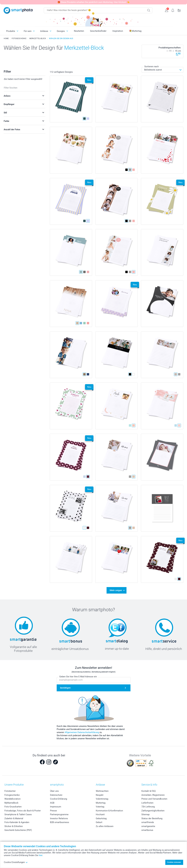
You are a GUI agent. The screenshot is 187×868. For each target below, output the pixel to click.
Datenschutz (56, 795)
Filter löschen (11, 88)
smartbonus (147, 830)
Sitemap (145, 814)
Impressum (56, 807)
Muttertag (101, 803)
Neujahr (100, 795)
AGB (52, 803)
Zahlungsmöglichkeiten (153, 811)
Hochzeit (100, 814)
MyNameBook (11, 803)
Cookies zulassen (174, 862)
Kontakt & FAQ (148, 791)
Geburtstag (101, 818)
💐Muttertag (135, 31)
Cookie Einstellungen (16, 862)
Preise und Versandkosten (154, 799)
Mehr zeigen (116, 590)
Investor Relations (59, 818)
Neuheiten (79, 31)
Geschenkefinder (98, 31)
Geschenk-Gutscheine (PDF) (18, 830)
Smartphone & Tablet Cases (18, 814)
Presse (53, 811)
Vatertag (100, 807)
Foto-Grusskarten (13, 807)
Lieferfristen (147, 803)
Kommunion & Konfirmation (109, 811)
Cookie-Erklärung (59, 799)
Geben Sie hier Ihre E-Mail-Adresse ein (78, 677)
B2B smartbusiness (60, 822)
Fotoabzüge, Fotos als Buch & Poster (23, 811)
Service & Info (149, 785)
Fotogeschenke (12, 795)
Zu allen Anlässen (105, 826)
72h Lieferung (148, 807)
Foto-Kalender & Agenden (17, 822)
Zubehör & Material (14, 818)
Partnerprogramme (59, 814)
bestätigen (65, 688)
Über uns (54, 791)
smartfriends (148, 822)
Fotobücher (10, 791)
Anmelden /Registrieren (153, 795)
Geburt (99, 822)
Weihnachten (102, 791)
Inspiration (118, 31)
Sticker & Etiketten (14, 826)
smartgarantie (148, 826)
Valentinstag (102, 799)
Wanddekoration (12, 799)
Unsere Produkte (14, 785)
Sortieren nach (152, 67)
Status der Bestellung (152, 818)
